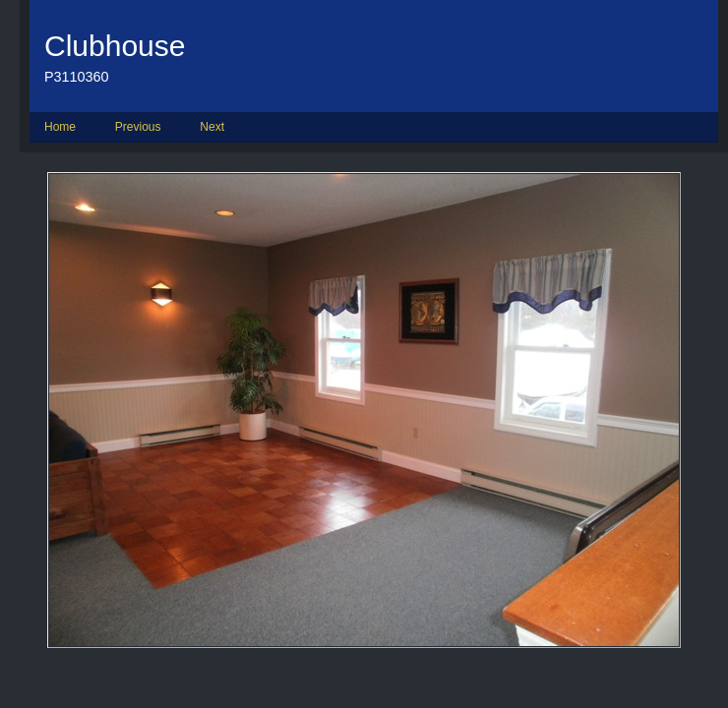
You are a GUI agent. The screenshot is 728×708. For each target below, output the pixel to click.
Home (60, 127)
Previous (138, 127)
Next (212, 127)
